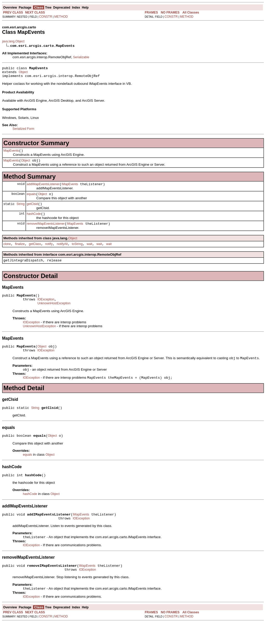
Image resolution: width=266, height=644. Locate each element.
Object (23, 74)
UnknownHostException (54, 315)
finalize (20, 253)
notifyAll (62, 253)
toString (77, 253)
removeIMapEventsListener (46, 231)
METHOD (61, 17)
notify (49, 253)
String (20, 210)
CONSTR (46, 17)
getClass (35, 253)
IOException (46, 310)
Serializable (81, 57)
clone (7, 253)
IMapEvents (70, 189)
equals (31, 199)
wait (89, 253)
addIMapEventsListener (43, 189)
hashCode (34, 221)
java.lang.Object (13, 41)
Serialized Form (23, 131)
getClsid (32, 210)
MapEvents (11, 154)
